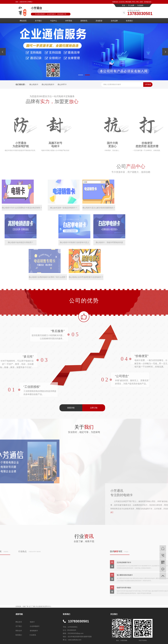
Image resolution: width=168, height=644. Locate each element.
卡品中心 (54, 21)
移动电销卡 (34, 631)
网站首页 (23, 21)
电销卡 (32, 622)
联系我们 (129, 21)
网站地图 (128, 2)
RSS (134, 2)
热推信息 (115, 2)
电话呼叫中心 (47, 606)
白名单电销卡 (35, 626)
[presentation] (3, 52)
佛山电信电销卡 (48, 84)
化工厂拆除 (32, 606)
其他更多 (99, 21)
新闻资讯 (84, 21)
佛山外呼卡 (62, 84)
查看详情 (71, 408)
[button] (81, 75)
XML (138, 2)
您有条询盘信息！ (146, 2)
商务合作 (19, 631)
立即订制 (94, 408)
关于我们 (38, 21)
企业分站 (122, 2)
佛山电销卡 (34, 84)
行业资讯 (33, 635)
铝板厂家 (25, 606)
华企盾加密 (39, 606)
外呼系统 (69, 21)
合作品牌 (114, 21)
